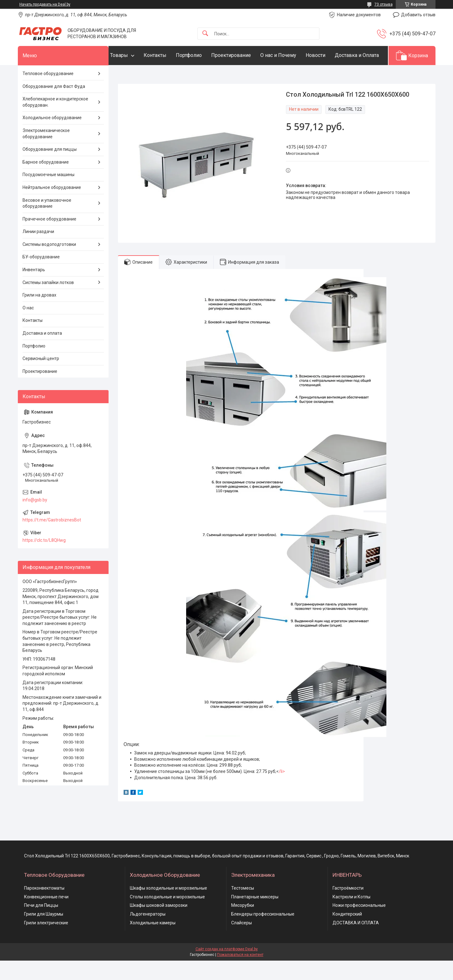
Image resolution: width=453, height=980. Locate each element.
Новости (328, 55)
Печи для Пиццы (41, 925)
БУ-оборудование (41, 276)
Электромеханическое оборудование (46, 153)
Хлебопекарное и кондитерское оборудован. (55, 121)
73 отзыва (384, 4)
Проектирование (244, 55)
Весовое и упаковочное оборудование (47, 222)
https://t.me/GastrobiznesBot (52, 539)
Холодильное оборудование (52, 137)
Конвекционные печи (46, 916)
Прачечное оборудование (49, 238)
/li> (282, 790)
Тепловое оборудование (48, 93)
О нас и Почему (291, 55)
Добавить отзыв (418, 15)
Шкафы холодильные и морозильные (168, 907)
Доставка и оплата (42, 352)
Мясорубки (243, 925)
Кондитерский (347, 933)
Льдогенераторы (148, 933)
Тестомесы (243, 907)
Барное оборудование (46, 181)
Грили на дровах (39, 314)
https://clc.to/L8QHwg (44, 560)
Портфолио (201, 55)
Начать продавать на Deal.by (45, 4)
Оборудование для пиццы (50, 169)
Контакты (168, 55)
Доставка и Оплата (145, 74)
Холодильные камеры (153, 942)
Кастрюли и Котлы (351, 916)
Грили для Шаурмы (44, 933)
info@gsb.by (35, 519)
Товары (132, 55)
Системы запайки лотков (48, 302)
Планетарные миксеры (255, 916)
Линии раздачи (38, 251)
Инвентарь (34, 289)
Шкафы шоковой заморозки (159, 925)
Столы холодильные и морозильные (167, 916)
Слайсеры (242, 942)
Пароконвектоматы (44, 907)
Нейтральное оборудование (52, 206)
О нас (28, 327)
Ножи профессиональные (359, 925)
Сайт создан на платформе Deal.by (227, 968)
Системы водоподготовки (49, 263)
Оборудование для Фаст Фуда (54, 105)
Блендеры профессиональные (263, 933)
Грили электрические (46, 942)
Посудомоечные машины (48, 194)
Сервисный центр (41, 378)
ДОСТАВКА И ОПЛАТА (356, 942)
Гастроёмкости (348, 907)
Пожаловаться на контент (240, 974)
